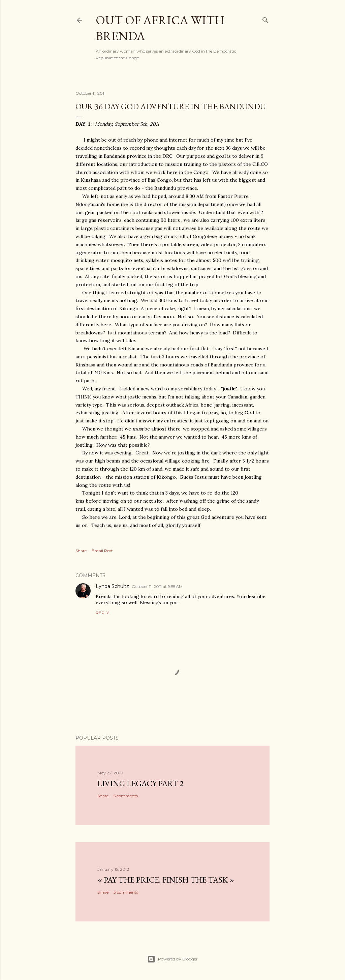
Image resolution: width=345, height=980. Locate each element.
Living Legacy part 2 (140, 783)
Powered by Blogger (172, 959)
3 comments (126, 892)
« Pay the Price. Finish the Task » (166, 880)
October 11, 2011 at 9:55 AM (157, 586)
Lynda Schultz (112, 586)
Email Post (102, 551)
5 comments (126, 796)
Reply (102, 613)
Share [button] (81, 551)
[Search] (265, 19)
